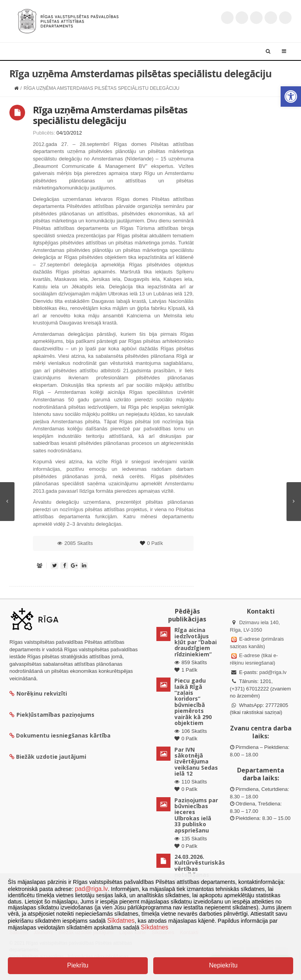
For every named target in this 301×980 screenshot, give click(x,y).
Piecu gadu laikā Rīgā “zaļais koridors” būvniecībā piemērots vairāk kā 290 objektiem (193, 702)
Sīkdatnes (121, 921)
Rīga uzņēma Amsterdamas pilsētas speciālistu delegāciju (110, 115)
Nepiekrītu (223, 965)
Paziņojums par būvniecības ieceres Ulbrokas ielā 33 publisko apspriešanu (196, 815)
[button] (291, 97)
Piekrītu (78, 965)
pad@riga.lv (273, 672)
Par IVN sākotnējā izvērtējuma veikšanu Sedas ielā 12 (196, 762)
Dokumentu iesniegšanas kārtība (63, 735)
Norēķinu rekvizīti (38, 693)
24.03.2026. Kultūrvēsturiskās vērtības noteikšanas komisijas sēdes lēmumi (200, 872)
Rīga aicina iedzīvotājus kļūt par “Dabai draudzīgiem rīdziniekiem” (196, 642)
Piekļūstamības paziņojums (52, 715)
